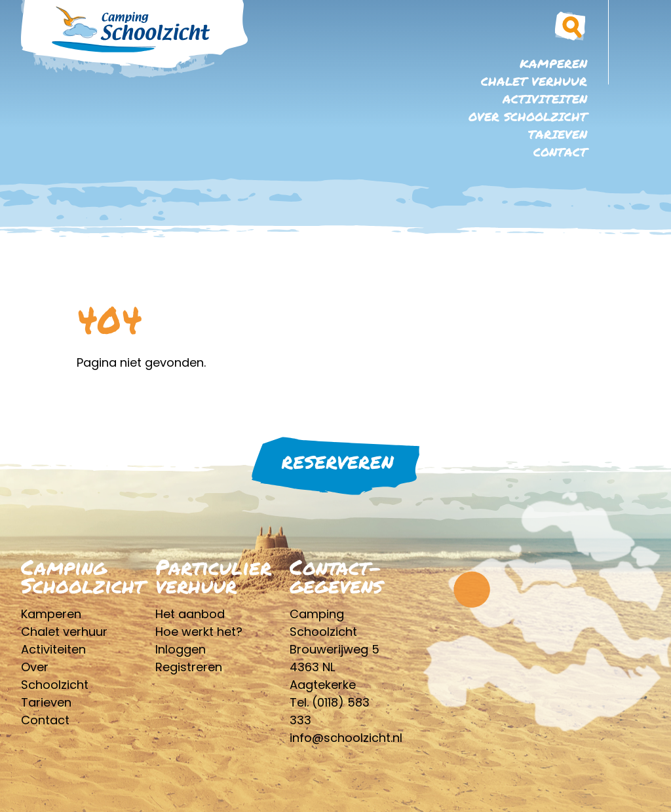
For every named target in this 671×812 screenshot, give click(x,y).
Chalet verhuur (534, 81)
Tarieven (558, 134)
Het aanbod (190, 614)
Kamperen (553, 64)
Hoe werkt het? (199, 632)
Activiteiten (545, 99)
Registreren (189, 667)
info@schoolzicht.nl (346, 738)
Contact (560, 152)
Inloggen (181, 649)
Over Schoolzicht (528, 117)
